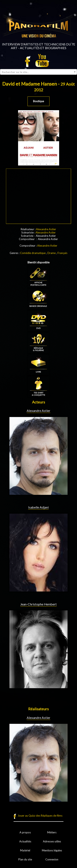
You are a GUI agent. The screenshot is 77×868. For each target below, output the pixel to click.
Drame (52, 253)
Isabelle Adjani (38, 507)
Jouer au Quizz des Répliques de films (40, 816)
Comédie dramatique (33, 253)
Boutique (38, 101)
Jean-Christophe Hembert (38, 604)
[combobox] (38, 72)
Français (62, 253)
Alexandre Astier (46, 229)
